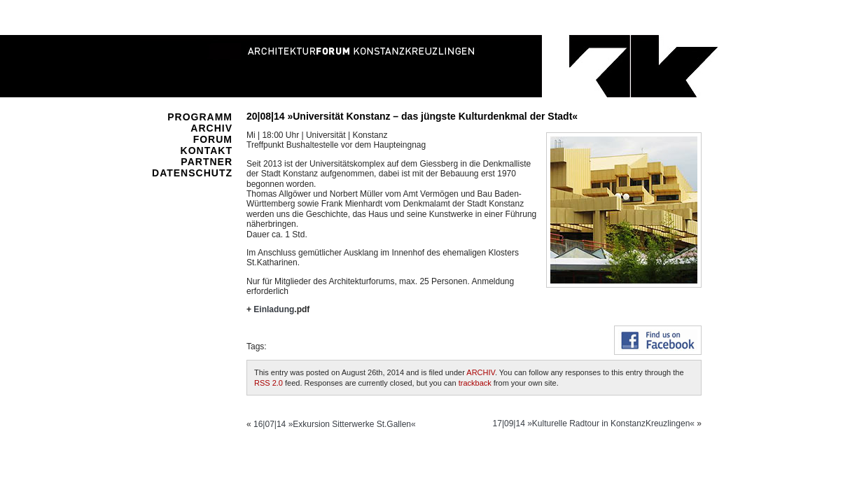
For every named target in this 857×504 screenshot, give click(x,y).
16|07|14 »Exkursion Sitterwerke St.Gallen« (335, 424)
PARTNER (207, 162)
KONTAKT (207, 150)
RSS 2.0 (269, 383)
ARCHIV (211, 128)
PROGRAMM (200, 117)
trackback (475, 383)
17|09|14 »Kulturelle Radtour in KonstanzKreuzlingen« (594, 423)
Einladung (274, 309)
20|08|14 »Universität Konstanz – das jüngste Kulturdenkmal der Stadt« (412, 116)
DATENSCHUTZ (192, 173)
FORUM (213, 139)
